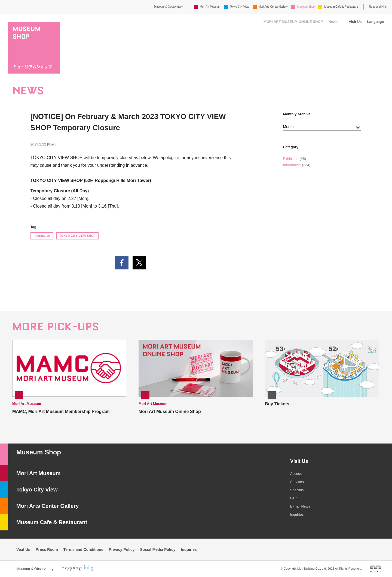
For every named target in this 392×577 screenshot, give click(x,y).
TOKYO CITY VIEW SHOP (77, 236)
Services (297, 482)
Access (296, 474)
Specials (297, 490)
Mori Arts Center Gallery (273, 7)
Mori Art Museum (210, 7)
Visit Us (355, 22)
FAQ (294, 498)
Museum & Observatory (168, 7)
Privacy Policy (122, 549)
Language (376, 22)
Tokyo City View (240, 7)
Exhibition (291, 159)
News (333, 22)
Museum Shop (306, 7)
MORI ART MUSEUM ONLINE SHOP (293, 22)
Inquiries (297, 514)
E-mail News (300, 506)
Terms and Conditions (83, 549)
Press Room (47, 549)
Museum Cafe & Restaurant (341, 7)
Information (42, 236)
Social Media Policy (158, 549)
